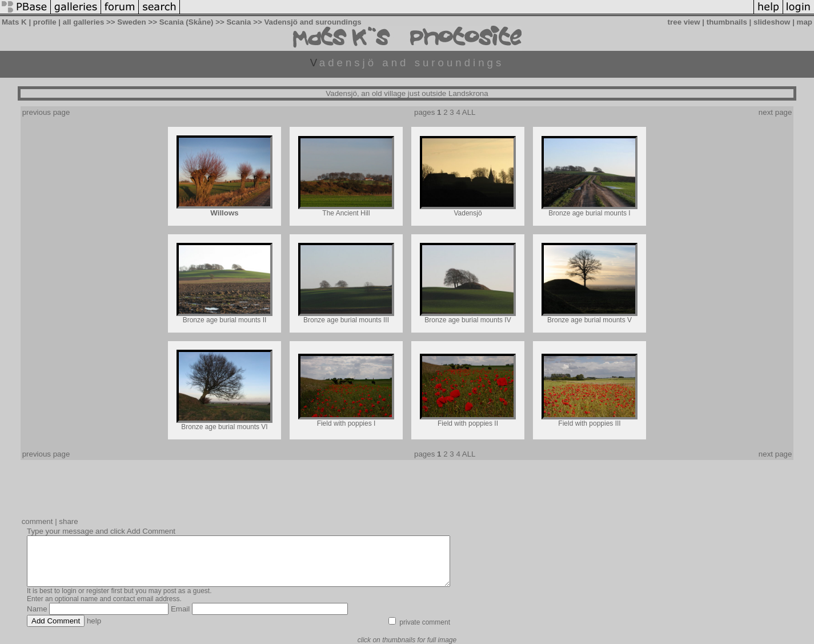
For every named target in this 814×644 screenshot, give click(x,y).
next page (775, 112)
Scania (238, 22)
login (69, 591)
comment (37, 521)
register (98, 591)
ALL (469, 112)
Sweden (131, 22)
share (68, 521)
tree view (684, 22)
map (805, 22)
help (94, 621)
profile (45, 22)
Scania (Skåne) (187, 22)
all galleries (84, 22)
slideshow (772, 22)
